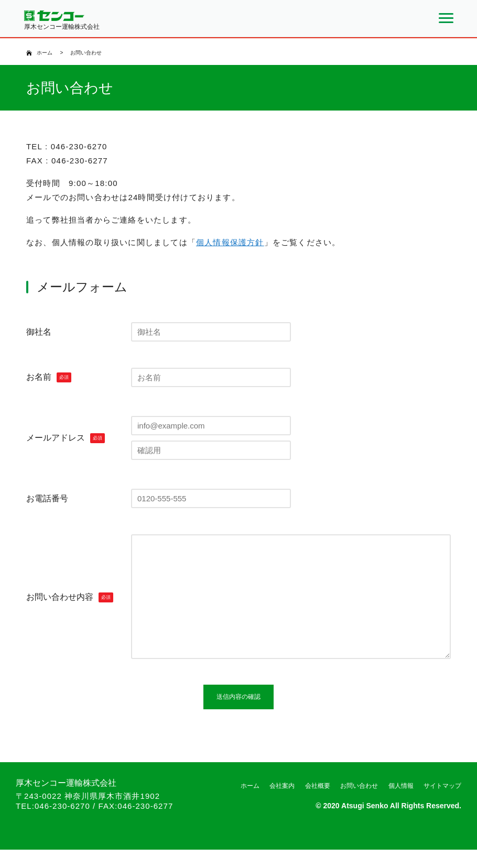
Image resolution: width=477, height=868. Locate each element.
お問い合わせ (359, 804)
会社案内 (282, 804)
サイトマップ (442, 804)
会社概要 (318, 804)
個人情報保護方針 (230, 242)
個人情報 (401, 804)
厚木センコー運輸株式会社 (66, 801)
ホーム (45, 53)
